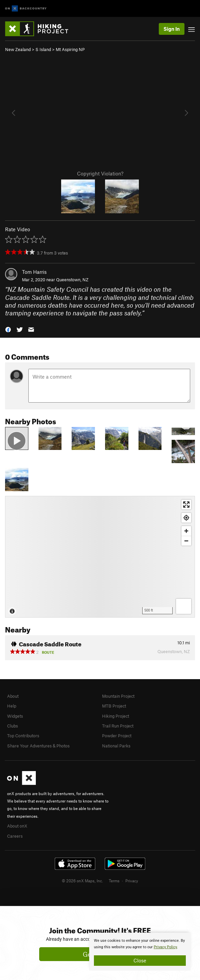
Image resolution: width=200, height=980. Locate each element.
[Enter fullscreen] (186, 505)
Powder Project (117, 736)
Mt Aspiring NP (70, 49)
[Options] (184, 606)
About (13, 696)
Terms (114, 881)
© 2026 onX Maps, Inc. (82, 881)
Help (12, 706)
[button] (8, 329)
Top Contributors (23, 736)
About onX (17, 826)
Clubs (12, 726)
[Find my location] (186, 518)
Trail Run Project (118, 726)
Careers (15, 836)
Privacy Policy (165, 947)
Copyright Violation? (100, 173)
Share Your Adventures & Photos (38, 746)
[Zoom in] (186, 531)
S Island (43, 49)
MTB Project (114, 706)
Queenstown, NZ (72, 280)
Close (140, 960)
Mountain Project (118, 696)
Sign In (172, 29)
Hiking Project (116, 716)
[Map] (100, 557)
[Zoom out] (186, 541)
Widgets (15, 716)
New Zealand (18, 49)
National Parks (116, 746)
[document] (140, 952)
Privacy (132, 881)
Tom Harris (34, 272)
